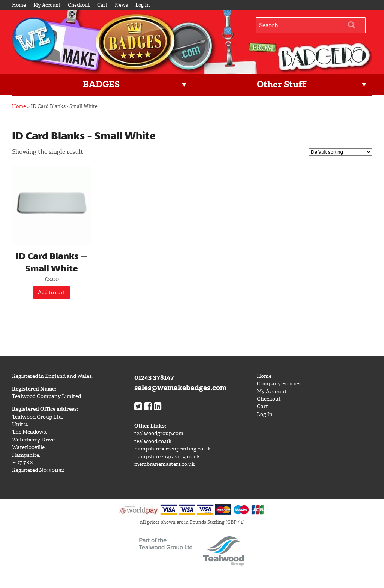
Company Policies (279, 384)
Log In (142, 5)
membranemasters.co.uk (164, 464)
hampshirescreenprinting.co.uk (172, 449)
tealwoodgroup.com (159, 433)
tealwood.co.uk (153, 441)
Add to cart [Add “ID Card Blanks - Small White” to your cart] (52, 293)
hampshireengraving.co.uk (167, 457)
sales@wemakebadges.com (180, 388)
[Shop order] (340, 152)
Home (19, 5)
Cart (102, 5)
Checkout (79, 5)
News (121, 5)
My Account (47, 5)
